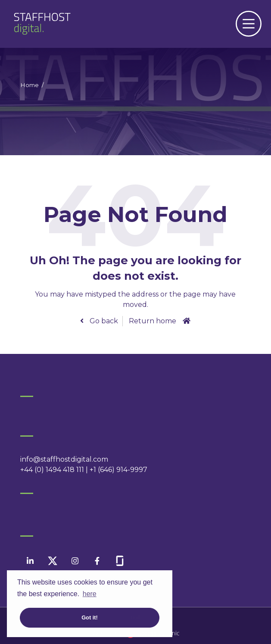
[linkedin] (30, 561)
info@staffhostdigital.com (64, 459)
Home (30, 85)
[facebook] (97, 561)
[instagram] (75, 561)
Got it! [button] (90, 617)
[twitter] (52, 561)
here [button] (90, 594)
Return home (153, 321)
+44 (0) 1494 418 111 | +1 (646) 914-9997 (84, 470)
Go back (103, 321)
